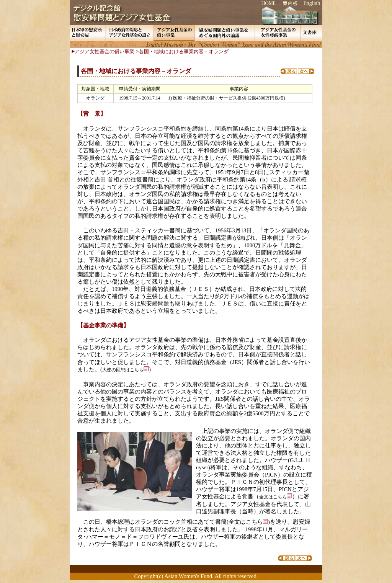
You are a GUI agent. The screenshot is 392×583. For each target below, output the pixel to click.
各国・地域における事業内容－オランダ (184, 51)
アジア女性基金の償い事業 (105, 51)
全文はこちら (248, 522)
